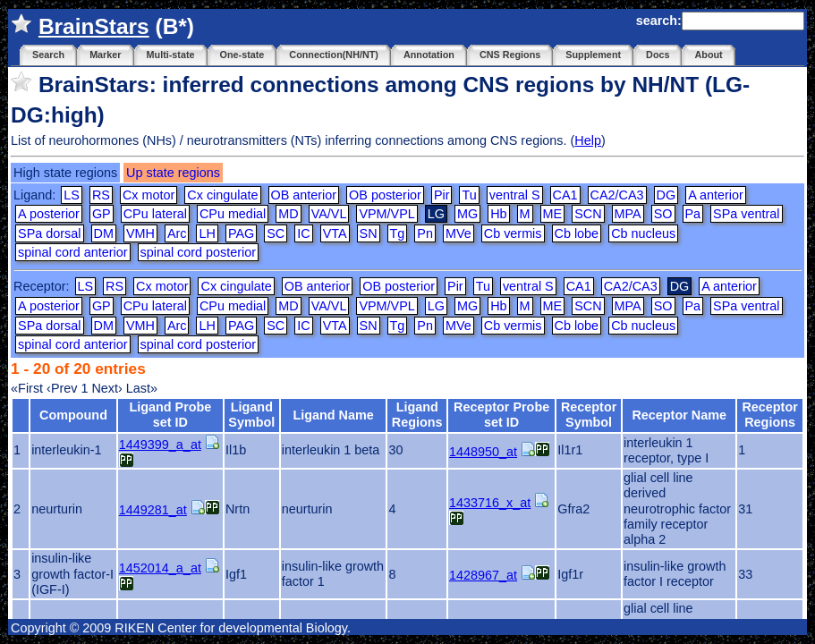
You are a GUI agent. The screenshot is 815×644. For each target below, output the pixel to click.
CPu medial (233, 214)
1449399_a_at (160, 445)
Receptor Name (679, 415)
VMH (140, 233)
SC (276, 233)
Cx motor (149, 195)
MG (467, 214)
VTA (335, 233)
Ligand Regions (417, 415)
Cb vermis (513, 233)
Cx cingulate (222, 195)
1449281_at (153, 510)
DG (666, 195)
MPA (628, 214)
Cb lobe (577, 233)
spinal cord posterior (199, 252)
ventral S (515, 195)
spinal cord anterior (72, 252)
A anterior (716, 195)
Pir (442, 195)
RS (101, 195)
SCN (588, 214)
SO (663, 214)
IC (303, 233)
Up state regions (173, 173)
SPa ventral (746, 214)
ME (553, 214)
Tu (469, 195)
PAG (241, 233)
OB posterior (385, 195)
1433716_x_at (490, 503)
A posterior (49, 214)
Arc (177, 233)
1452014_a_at (160, 568)
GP (102, 214)
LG (436, 306)
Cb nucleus (643, 233)
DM (104, 233)
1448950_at (483, 452)
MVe (458, 233)
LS (72, 195)
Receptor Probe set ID (501, 415)
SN (369, 233)
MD (288, 214)
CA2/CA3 (617, 195)
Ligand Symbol (251, 415)
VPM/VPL (386, 214)
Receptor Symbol (589, 415)
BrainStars (94, 26)
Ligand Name (333, 415)
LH (207, 233)
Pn (425, 233)
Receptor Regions (769, 415)
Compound (73, 415)
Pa (693, 214)
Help (588, 140)
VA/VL (329, 214)
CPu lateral (155, 214)
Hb (498, 214)
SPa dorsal (49, 233)
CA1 (565, 195)
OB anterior (304, 195)
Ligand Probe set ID (170, 415)
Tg (398, 233)
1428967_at (483, 575)
